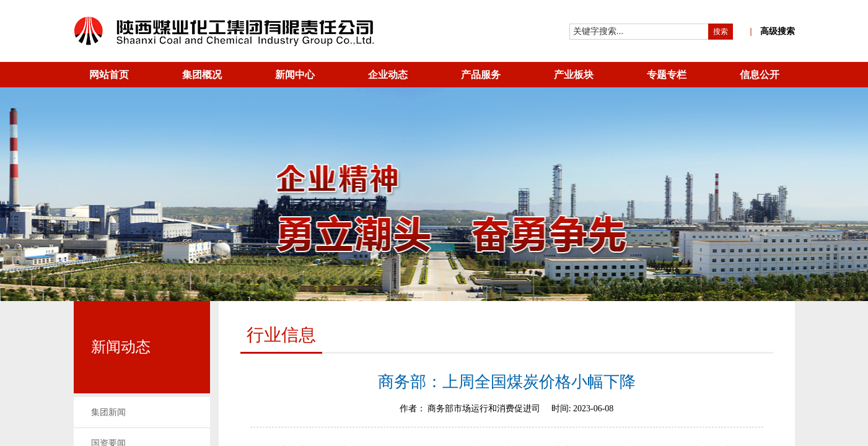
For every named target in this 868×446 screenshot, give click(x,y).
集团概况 (202, 75)
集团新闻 (108, 412)
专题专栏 (667, 75)
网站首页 (109, 75)
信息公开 (760, 75)
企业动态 (388, 75)
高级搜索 (772, 31)
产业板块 (574, 75)
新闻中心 (295, 75)
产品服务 (481, 75)
